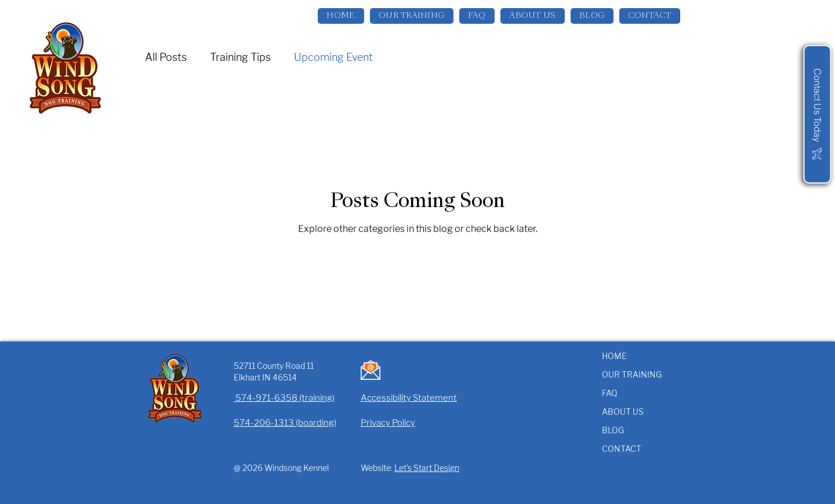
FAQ (610, 393)
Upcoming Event (333, 57)
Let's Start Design (427, 468)
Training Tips (240, 57)
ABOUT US (623, 411)
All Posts (166, 57)
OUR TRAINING (632, 374)
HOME (614, 356)
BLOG (613, 430)
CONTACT (622, 449)
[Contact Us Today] (817, 114)
